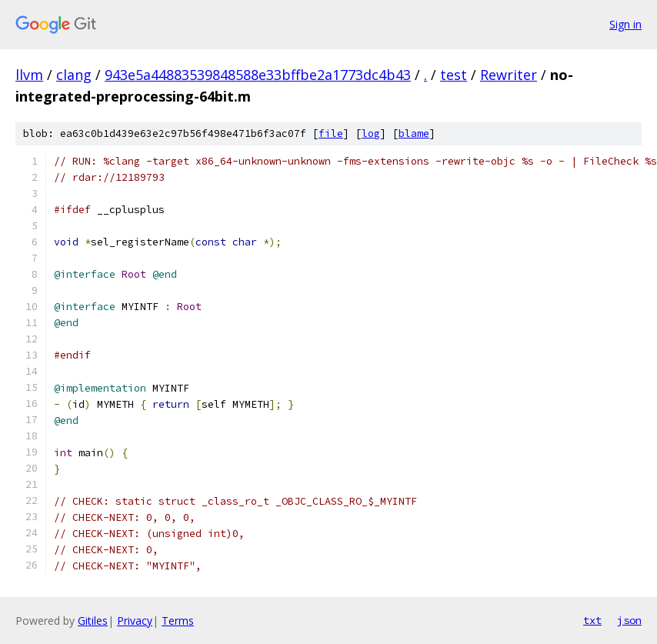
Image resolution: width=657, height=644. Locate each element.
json (629, 620)
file (331, 133)
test (454, 75)
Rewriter (509, 75)
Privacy (135, 621)
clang (74, 75)
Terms (178, 621)
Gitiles (93, 621)
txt (592, 620)
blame (414, 133)
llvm (29, 75)
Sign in (625, 24)
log (371, 133)
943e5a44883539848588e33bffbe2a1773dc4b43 (258, 75)
